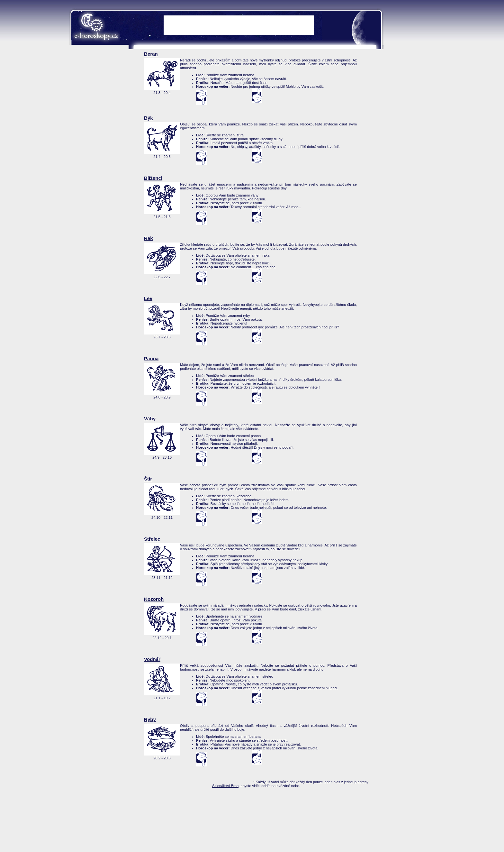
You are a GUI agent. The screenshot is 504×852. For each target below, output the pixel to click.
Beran (151, 54)
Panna (151, 358)
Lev (148, 298)
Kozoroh (154, 599)
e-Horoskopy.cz (96, 27)
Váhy (150, 419)
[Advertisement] (410, 148)
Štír (148, 479)
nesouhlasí (201, 98)
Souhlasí (257, 96)
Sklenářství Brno (225, 786)
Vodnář (152, 659)
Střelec (152, 539)
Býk (148, 118)
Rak (148, 238)
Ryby (150, 719)
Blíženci (153, 178)
